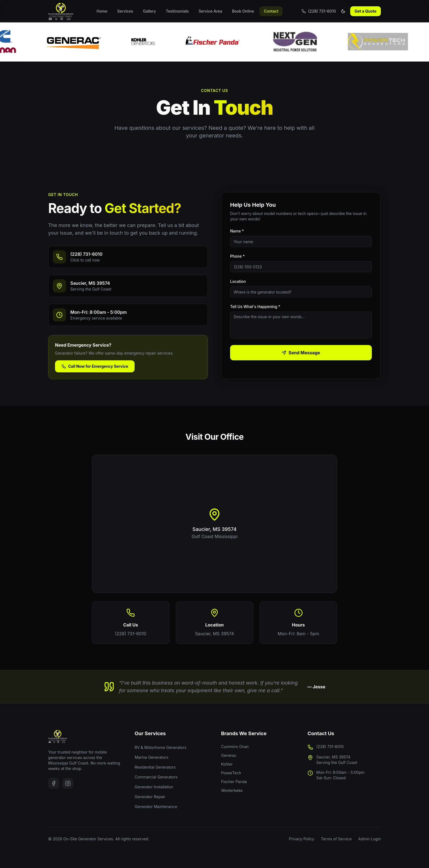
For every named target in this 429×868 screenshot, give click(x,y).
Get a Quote (366, 11)
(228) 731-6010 (131, 634)
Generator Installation (154, 787)
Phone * (237, 256)
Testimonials (177, 11)
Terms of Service (336, 839)
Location (238, 281)
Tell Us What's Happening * (255, 307)
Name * (237, 231)
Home (102, 11)
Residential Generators (155, 767)
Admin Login (369, 839)
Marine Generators (151, 757)
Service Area (210, 11)
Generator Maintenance (156, 807)
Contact (271, 11)
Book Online (243, 11)
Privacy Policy (302, 839)
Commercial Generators (156, 777)
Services (125, 11)
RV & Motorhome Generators (160, 747)
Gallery (150, 11)
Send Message (301, 353)
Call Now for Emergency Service (95, 366)
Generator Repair (150, 797)
